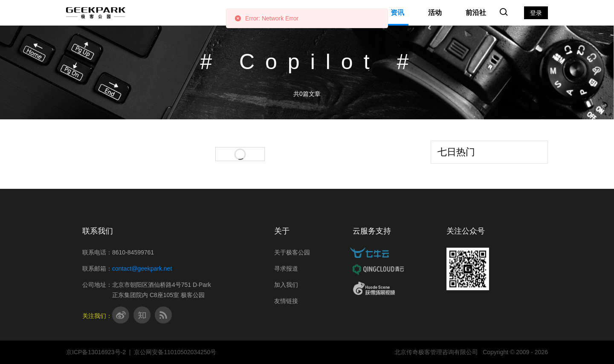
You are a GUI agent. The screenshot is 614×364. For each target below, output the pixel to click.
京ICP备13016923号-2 (96, 352)
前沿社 (476, 13)
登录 (536, 13)
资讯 (397, 13)
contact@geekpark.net (142, 269)
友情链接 (286, 301)
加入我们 (286, 285)
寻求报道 (286, 269)
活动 (435, 13)
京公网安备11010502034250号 (175, 352)
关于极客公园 (292, 252)
